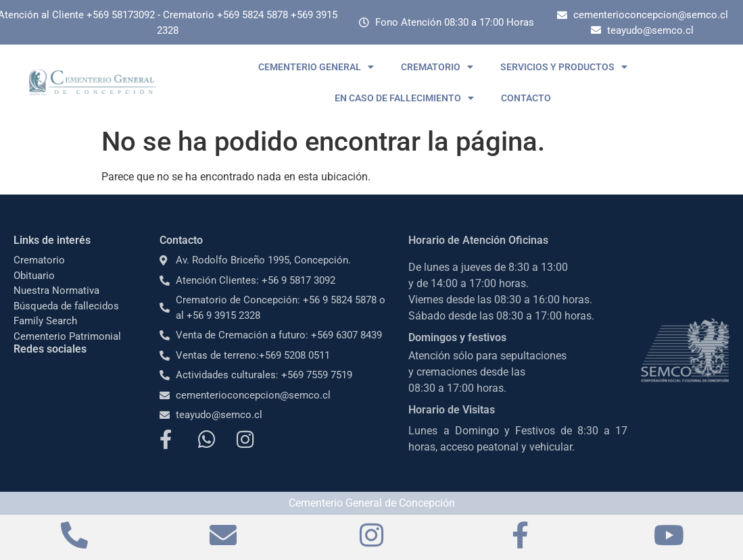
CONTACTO (526, 98)
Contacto (181, 240)
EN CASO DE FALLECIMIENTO (404, 98)
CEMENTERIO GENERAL (316, 67)
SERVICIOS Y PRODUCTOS (564, 67)
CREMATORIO (437, 67)
